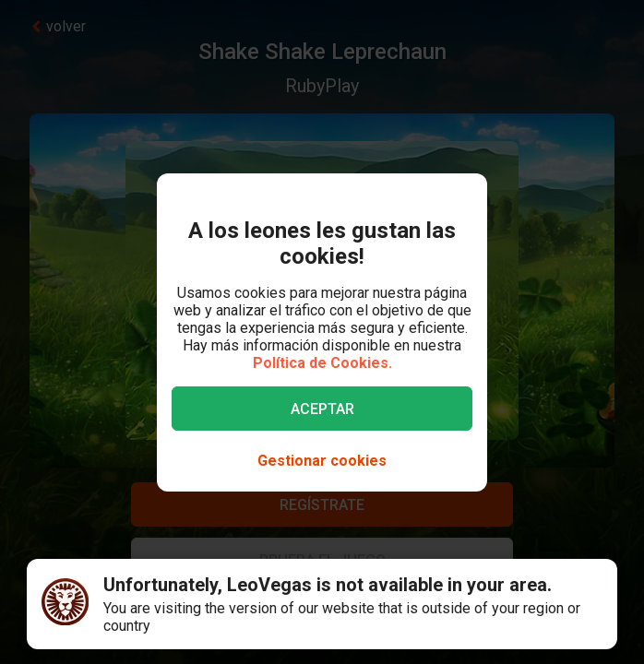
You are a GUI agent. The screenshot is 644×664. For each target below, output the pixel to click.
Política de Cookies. (322, 363)
